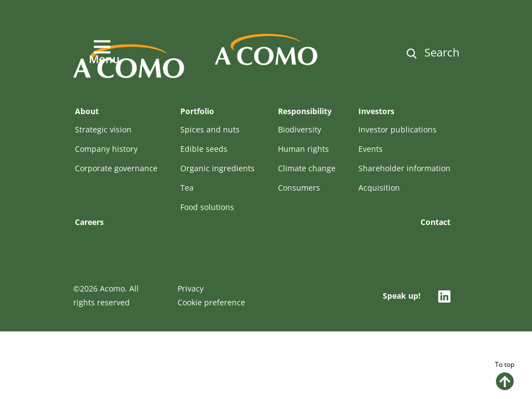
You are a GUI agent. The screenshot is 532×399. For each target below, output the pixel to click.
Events (371, 149)
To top (505, 375)
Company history (106, 149)
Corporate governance (116, 168)
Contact (435, 222)
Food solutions (207, 207)
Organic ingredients (217, 168)
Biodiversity (300, 129)
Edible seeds (204, 149)
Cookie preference (211, 302)
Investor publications (397, 129)
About (87, 111)
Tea (187, 188)
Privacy (191, 288)
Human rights (303, 149)
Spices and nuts (210, 129)
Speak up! (402, 296)
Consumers (299, 188)
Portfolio (197, 111)
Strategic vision (103, 129)
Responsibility (305, 111)
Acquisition (379, 188)
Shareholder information (404, 168)
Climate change (307, 168)
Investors (376, 111)
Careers (89, 222)
